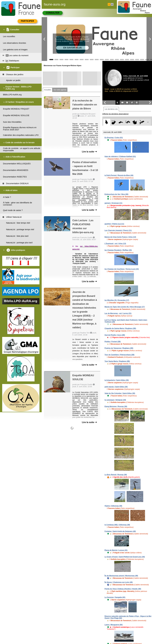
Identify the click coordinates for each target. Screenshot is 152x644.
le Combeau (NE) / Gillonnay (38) (117, 525)
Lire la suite (89, 152)
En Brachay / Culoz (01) (114, 138)
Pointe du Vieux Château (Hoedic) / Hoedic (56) (123, 589)
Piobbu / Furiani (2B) (113, 342)
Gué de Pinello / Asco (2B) (115, 335)
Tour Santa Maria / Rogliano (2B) (117, 361)
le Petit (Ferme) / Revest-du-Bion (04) (119, 175)
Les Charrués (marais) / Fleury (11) (118, 230)
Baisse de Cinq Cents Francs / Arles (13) (120, 237)
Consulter (52, 13)
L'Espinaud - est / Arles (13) (115, 244)
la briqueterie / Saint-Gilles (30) (117, 380)
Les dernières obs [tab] (111, 109)
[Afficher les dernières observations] (115, 114)
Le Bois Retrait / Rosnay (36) (116, 475)
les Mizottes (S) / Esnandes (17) (117, 300)
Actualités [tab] (48, 90)
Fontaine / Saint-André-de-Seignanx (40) (120, 531)
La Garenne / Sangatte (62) (115, 597)
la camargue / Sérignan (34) (115, 400)
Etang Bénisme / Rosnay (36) (116, 406)
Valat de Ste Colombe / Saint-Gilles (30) (120, 393)
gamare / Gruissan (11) (113, 203)
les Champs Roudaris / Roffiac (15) (118, 250)
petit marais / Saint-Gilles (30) (116, 387)
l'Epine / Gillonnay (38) (113, 506)
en (112, 4)
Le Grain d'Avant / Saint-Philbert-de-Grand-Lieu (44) (125, 557)
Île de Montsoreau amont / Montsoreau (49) (121, 576)
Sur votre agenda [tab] (60, 90)
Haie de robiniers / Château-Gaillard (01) (120, 156)
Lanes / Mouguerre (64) (114, 625)
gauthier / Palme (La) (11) (114, 224)
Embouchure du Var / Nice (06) (116, 194)
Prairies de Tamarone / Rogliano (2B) (119, 348)
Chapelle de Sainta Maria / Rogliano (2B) (120, 328)
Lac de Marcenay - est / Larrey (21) (118, 313)
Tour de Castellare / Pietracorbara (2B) (120, 355)
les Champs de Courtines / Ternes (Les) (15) (122, 269)
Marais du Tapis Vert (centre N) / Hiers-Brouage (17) (125, 307)
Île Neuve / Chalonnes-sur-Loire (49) (119, 582)
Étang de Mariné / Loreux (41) (116, 550)
